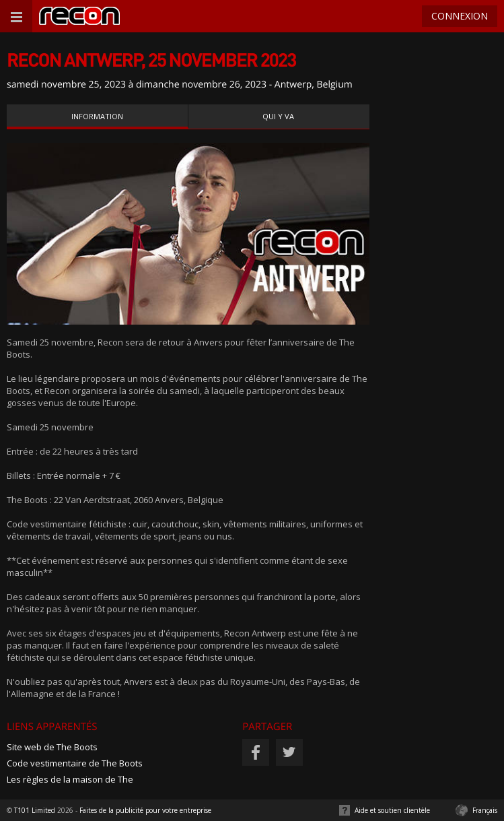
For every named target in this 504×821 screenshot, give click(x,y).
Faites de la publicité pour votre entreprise (145, 810)
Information (97, 116)
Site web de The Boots (52, 747)
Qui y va (278, 116)
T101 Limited (35, 810)
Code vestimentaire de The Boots (75, 763)
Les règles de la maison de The (70, 779)
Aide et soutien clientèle (392, 810)
